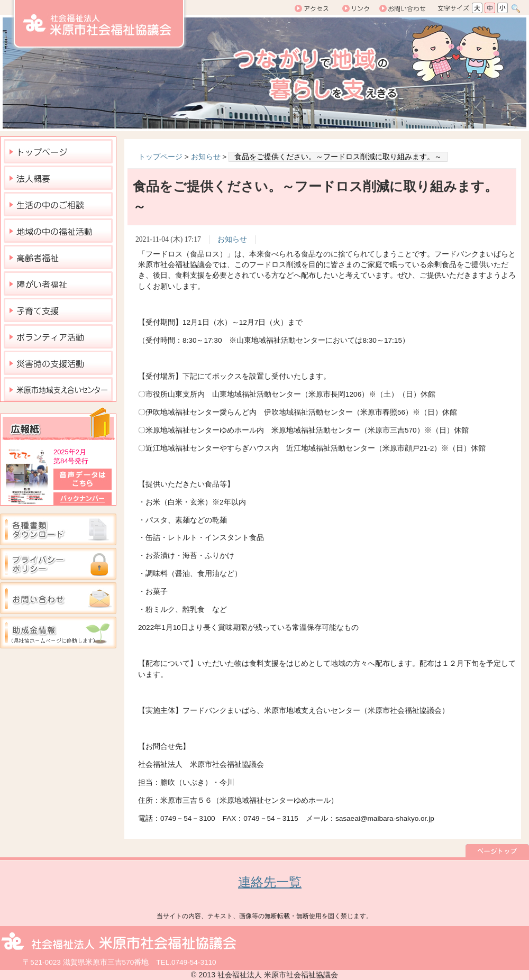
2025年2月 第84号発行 (71, 456)
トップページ (160, 157)
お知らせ (206, 157)
